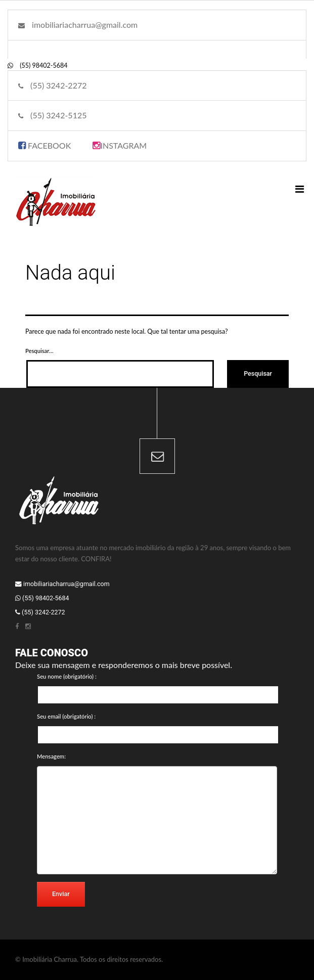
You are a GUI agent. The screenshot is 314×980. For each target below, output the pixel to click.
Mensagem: (51, 756)
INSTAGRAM (120, 145)
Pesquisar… (39, 351)
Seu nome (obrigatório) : (67, 676)
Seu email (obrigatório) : (66, 716)
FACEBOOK (44, 145)
